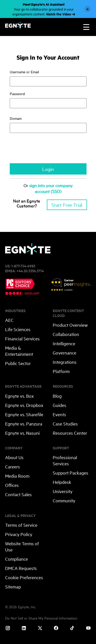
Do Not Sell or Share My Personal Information (41, 618)
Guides (60, 405)
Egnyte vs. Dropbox (24, 405)
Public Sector (18, 363)
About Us (14, 457)
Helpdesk (62, 482)
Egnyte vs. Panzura (24, 424)
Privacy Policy (19, 534)
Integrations (65, 362)
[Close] (88, 9)
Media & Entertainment (19, 351)
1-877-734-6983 (23, 266)
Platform (61, 371)
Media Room (17, 476)
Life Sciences (18, 329)
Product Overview (70, 325)
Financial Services (22, 338)
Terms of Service (21, 525)
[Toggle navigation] (86, 27)
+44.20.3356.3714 (30, 271)
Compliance (17, 559)
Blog (57, 396)
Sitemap (13, 587)
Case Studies (65, 424)
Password (17, 93)
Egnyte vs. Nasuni (22, 433)
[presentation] (49, 151)
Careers (13, 466)
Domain (20, 118)
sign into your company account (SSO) (51, 188)
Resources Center (70, 433)
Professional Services (65, 460)
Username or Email (24, 72)
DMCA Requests (21, 568)
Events (59, 414)
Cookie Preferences (24, 577)
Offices (12, 485)
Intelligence (64, 343)
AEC (9, 320)
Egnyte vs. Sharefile (24, 414)
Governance (65, 353)
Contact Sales (18, 494)
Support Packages (71, 473)
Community (64, 500)
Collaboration (66, 334)
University (63, 491)
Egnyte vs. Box (19, 396)
